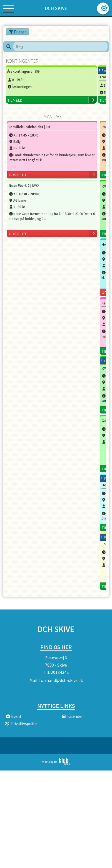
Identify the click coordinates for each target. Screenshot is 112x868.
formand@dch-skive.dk (61, 680)
